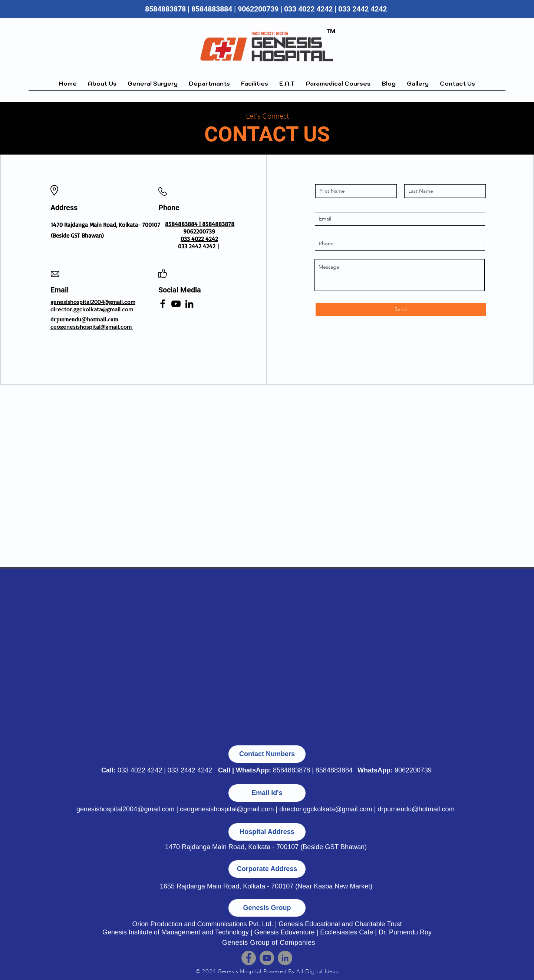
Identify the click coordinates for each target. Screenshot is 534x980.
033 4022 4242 (140, 770)
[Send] (401, 309)
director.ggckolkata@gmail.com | (328, 809)
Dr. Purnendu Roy (405, 932)
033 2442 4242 (363, 9)
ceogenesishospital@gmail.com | (230, 809)
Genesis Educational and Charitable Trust (340, 924)
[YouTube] (176, 304)
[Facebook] (163, 304)
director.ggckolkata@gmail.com (92, 309)
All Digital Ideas (317, 971)
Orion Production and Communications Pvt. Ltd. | (205, 924)
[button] (153, 86)
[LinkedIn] (189, 304)
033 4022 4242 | (311, 9)
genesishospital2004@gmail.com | (128, 809)
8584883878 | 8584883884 (313, 770)
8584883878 (165, 9)
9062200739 (413, 770)
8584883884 (212, 9)
